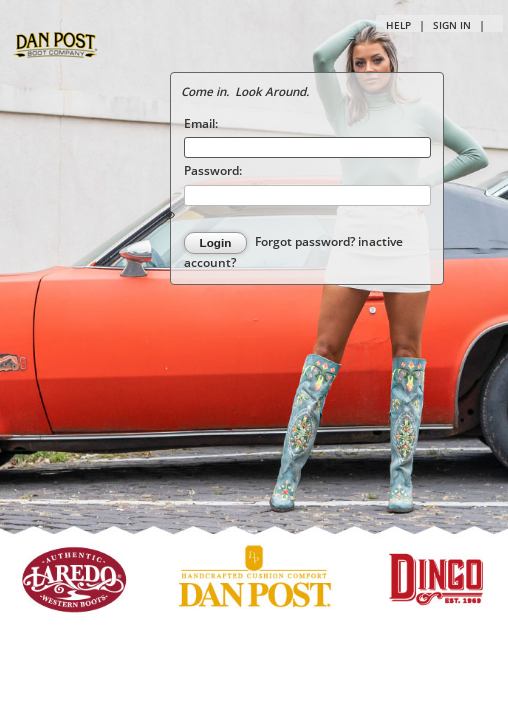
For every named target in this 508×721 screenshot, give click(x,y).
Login (216, 242)
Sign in (452, 25)
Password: (213, 170)
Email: (201, 123)
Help (398, 25)
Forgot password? (306, 242)
